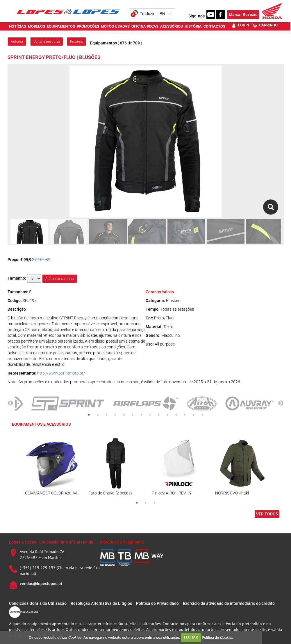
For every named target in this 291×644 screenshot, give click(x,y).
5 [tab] (124, 415)
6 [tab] (133, 415)
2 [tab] (98, 415)
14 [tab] (202, 415)
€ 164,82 (42, 260)
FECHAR (191, 637)
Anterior (17, 42)
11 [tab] (176, 415)
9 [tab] (159, 415)
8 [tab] (150, 415)
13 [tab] (194, 415)
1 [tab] (89, 415)
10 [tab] (167, 415)
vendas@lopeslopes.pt (41, 584)
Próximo (77, 42)
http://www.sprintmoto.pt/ (61, 373)
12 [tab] (185, 415)
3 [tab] (106, 415)
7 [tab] (141, 415)
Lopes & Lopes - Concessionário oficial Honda (51, 542)
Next (281, 403)
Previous (10, 403)
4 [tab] (115, 415)
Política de (217, 637)
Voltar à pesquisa (47, 42)
